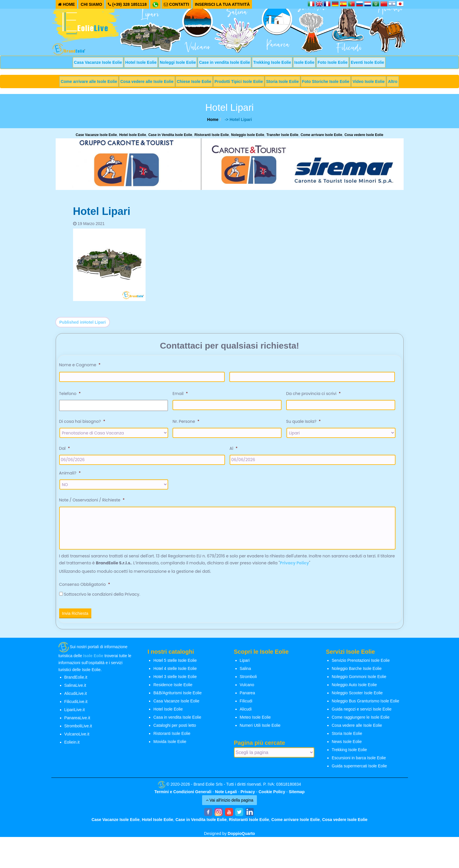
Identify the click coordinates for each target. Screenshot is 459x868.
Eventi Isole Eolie (368, 62)
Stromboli (248, 680)
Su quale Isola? (303, 421)
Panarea (247, 696)
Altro (393, 81)
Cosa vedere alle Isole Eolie (147, 81)
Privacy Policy (294, 566)
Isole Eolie (304, 62)
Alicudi (246, 713)
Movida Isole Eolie (170, 745)
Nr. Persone (186, 421)
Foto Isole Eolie (332, 62)
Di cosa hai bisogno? (82, 421)
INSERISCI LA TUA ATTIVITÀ (222, 4)
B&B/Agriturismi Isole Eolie (178, 696)
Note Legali (226, 795)
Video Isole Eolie (369, 81)
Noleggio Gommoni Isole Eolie (359, 680)
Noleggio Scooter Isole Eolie (357, 696)
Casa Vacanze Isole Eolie (98, 62)
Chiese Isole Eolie (194, 81)
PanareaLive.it (77, 721)
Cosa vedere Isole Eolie (364, 135)
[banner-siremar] (230, 164)
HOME (67, 4)
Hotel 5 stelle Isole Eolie (175, 664)
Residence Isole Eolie (173, 688)
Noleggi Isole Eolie (178, 62)
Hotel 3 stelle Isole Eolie (175, 680)
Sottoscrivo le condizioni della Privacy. (102, 598)
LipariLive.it (75, 713)
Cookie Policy (272, 795)
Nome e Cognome (80, 365)
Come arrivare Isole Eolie (321, 135)
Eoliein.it (72, 746)
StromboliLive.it (78, 729)
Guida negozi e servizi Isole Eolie (362, 713)
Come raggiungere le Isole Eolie (361, 721)
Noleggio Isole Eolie (248, 135)
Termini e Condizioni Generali (183, 795)
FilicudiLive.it (76, 705)
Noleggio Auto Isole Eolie (354, 688)
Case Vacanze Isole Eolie (96, 135)
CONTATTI (176, 4)
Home (213, 119)
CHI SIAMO (91, 4)
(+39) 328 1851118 (127, 4)
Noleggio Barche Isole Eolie (357, 672)
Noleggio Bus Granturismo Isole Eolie (365, 704)
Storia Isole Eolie (283, 81)
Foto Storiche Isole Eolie (326, 81)
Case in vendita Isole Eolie (224, 62)
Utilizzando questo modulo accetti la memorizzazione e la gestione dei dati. (135, 575)
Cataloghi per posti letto (175, 729)
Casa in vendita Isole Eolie (177, 721)
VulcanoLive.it (77, 737)
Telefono (70, 394)
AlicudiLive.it (76, 697)
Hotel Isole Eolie (141, 62)
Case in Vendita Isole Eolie (170, 135)
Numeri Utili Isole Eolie (260, 729)
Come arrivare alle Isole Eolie (89, 81)
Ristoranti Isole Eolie (212, 135)
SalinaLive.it (75, 689)
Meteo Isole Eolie (255, 721)
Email (180, 394)
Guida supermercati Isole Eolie (359, 769)
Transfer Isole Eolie (282, 135)
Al (234, 448)
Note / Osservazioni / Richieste (92, 500)
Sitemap (297, 795)
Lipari (245, 664)
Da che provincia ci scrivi (313, 394)
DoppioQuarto (241, 837)
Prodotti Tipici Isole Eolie (239, 81)
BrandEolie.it (76, 681)
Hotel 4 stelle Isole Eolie (175, 672)
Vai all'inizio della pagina (230, 803)
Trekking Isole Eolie (272, 62)
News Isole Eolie (347, 745)
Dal (65, 448)
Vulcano (247, 688)
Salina (245, 672)
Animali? (70, 473)
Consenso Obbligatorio (85, 588)
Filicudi (246, 704)
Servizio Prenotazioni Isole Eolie (361, 664)
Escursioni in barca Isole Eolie (359, 761)
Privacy (248, 795)
